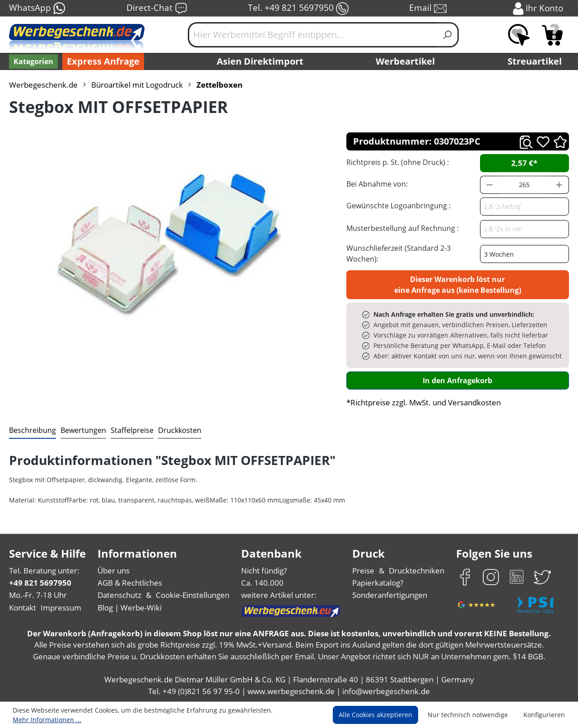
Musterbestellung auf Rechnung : (403, 228)
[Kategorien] (33, 61)
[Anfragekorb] (552, 35)
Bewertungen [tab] (83, 430)
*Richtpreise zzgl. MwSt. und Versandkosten (424, 402)
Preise (363, 571)
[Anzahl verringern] (489, 185)
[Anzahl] (524, 185)
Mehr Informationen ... (47, 720)
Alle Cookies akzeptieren (375, 715)
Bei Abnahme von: (377, 184)
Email (428, 8)
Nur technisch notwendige (468, 715)
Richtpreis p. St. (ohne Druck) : (398, 162)
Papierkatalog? (378, 583)
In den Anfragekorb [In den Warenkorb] (457, 380)
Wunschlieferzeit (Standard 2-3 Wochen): (399, 254)
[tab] (33, 431)
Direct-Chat (157, 8)
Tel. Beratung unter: (44, 571)
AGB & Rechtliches (130, 583)
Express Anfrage (103, 61)
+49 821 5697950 (40, 583)
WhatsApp (37, 8)
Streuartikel (535, 61)
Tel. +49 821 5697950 (298, 8)
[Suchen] (448, 35)
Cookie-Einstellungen (193, 595)
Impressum (61, 608)
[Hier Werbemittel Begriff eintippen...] (312, 35)
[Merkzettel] (519, 35)
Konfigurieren (544, 715)
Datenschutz (119, 595)
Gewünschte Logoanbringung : (399, 206)
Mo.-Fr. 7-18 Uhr (38, 595)
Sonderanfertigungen (390, 595)
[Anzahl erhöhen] (559, 185)
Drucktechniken (417, 571)
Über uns (114, 571)
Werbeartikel (405, 61)
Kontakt (23, 608)
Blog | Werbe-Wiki (130, 608)
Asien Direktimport (260, 61)
